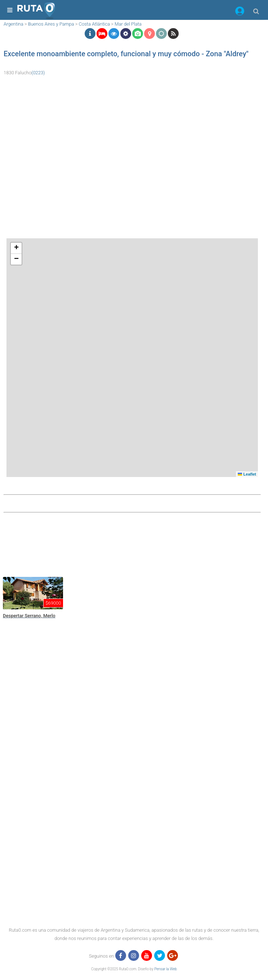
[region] (132, 544)
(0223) (38, 73)
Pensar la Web (166, 969)
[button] (240, 12)
